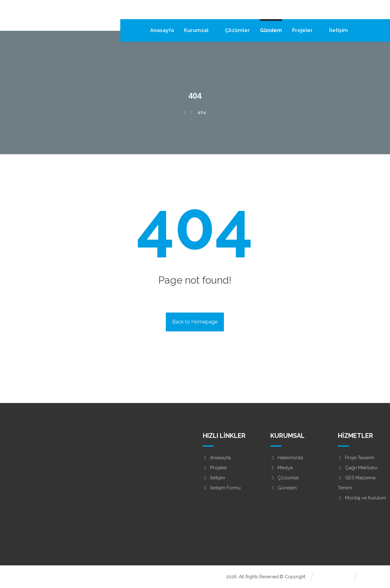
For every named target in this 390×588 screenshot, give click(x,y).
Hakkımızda (287, 458)
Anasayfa (217, 458)
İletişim (214, 478)
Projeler (215, 468)
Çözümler (285, 478)
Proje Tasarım (356, 458)
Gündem (284, 488)
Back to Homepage (195, 322)
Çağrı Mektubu (358, 468)
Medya (282, 468)
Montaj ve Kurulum (362, 498)
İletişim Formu (222, 488)
